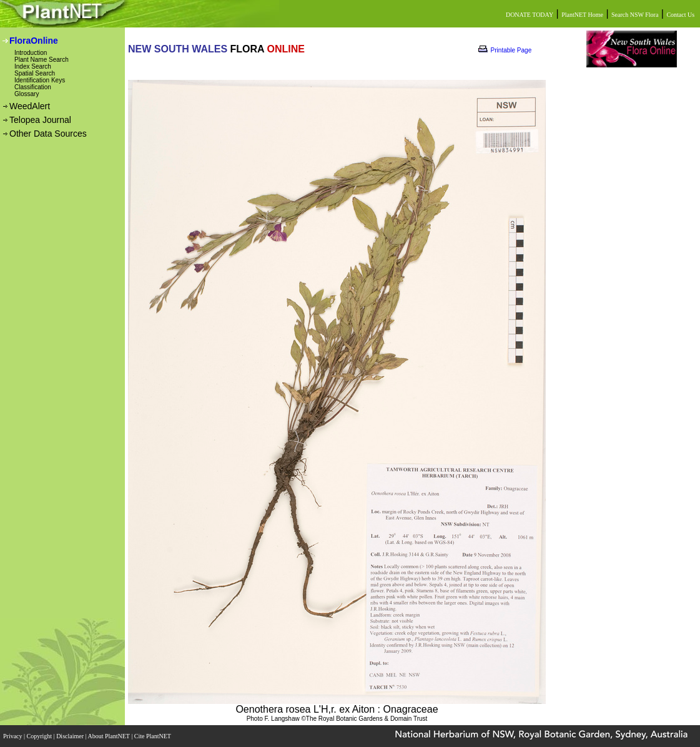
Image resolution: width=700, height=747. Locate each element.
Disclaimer (71, 736)
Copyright (40, 736)
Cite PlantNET (153, 736)
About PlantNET (109, 736)
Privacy (13, 736)
